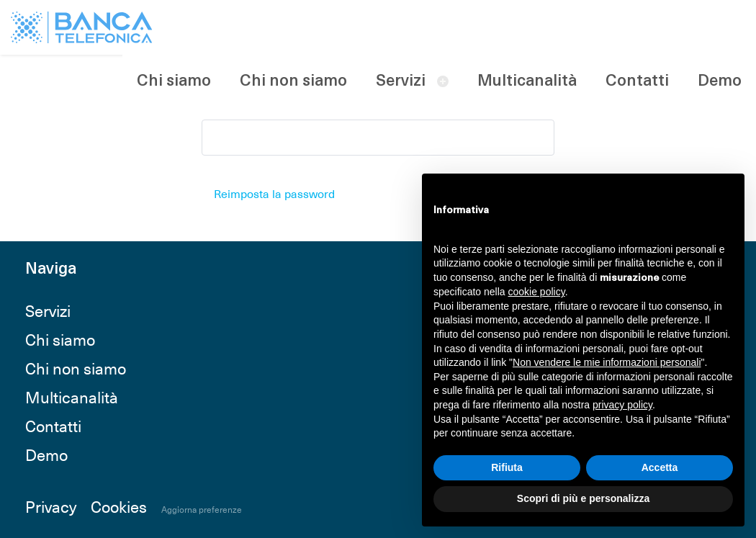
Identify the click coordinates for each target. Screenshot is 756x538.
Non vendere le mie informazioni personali (607, 362)
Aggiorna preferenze (202, 509)
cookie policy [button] (537, 292)
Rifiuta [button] (507, 467)
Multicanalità (527, 82)
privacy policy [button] (622, 405)
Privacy (51, 506)
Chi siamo (174, 82)
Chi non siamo (293, 82)
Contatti (637, 82)
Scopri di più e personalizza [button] (583, 498)
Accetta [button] (660, 467)
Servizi (401, 82)
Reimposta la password (274, 193)
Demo (720, 82)
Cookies (119, 506)
